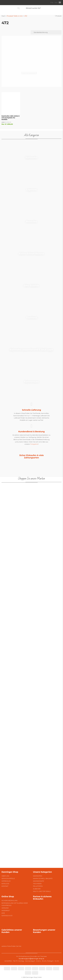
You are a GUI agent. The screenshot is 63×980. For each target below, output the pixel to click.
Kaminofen (38, 876)
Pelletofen (38, 886)
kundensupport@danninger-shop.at (32, 959)
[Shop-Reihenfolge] (46, 32)
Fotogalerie (34, 444)
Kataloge (5, 884)
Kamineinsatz (39, 881)
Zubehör (37, 889)
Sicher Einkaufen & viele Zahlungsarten (31, 457)
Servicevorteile (8, 878)
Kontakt (5, 886)
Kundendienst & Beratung (32, 432)
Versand (5, 908)
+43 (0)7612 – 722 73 (11, 961)
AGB (3, 913)
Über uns (5, 876)
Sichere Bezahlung (10, 900)
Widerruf (6, 910)
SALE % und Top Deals (42, 891)
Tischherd (37, 884)
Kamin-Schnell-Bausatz (43, 878)
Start (3, 16)
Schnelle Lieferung (32, 410)
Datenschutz (7, 916)
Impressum (6, 881)
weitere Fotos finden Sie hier (11, 946)
